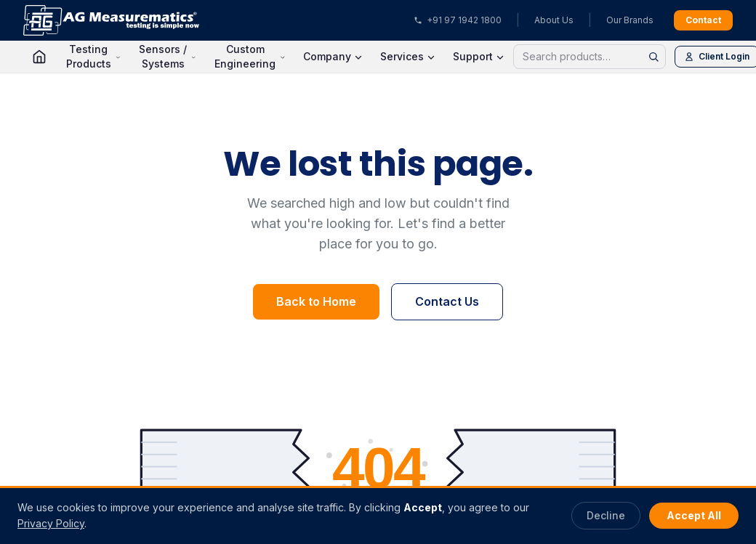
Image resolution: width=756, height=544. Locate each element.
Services (408, 56)
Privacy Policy (51, 523)
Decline (606, 515)
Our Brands (630, 20)
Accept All (694, 515)
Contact (703, 20)
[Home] (39, 57)
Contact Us (447, 301)
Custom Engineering (250, 56)
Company (333, 56)
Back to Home (316, 301)
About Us (554, 20)
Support (479, 56)
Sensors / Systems (167, 56)
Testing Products (93, 56)
